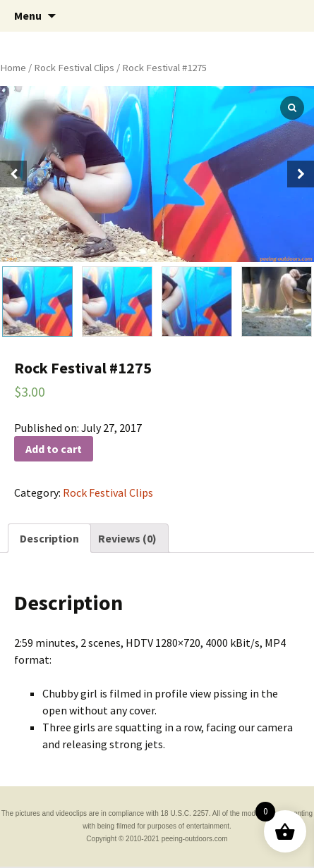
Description (49, 538)
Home (13, 68)
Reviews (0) (127, 538)
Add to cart (54, 449)
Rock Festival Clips (74, 68)
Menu (28, 15)
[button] (301, 174)
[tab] (49, 538)
